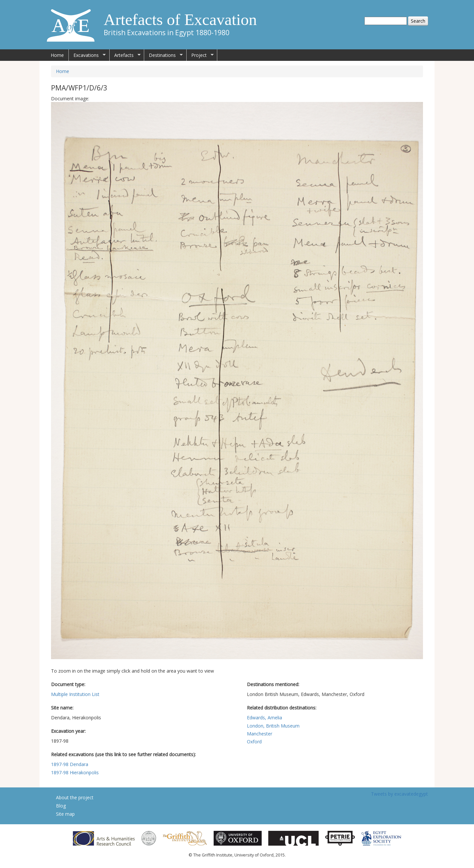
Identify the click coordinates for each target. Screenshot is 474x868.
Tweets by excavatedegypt (399, 794)
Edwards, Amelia (264, 718)
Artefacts (125, 55)
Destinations (163, 55)
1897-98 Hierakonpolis (75, 772)
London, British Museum (273, 726)
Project (200, 55)
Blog (61, 806)
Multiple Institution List (75, 694)
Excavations (87, 55)
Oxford (254, 742)
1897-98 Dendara (70, 764)
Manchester (260, 734)
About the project (75, 797)
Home (57, 55)
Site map (65, 814)
